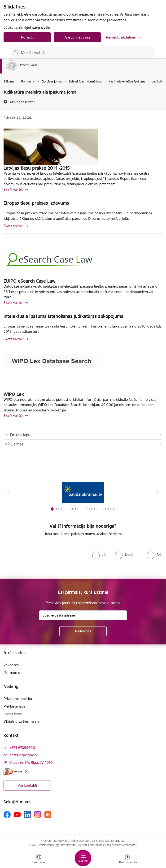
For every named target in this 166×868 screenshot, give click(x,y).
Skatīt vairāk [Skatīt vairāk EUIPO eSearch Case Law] (13, 303)
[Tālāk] (158, 492)
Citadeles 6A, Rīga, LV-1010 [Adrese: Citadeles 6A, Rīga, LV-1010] (31, 762)
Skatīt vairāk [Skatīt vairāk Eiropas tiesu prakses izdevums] (13, 226)
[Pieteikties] (83, 631)
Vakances (11, 665)
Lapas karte (13, 714)
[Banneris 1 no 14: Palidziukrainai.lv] (83, 492)
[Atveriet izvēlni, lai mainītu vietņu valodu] (39, 860)
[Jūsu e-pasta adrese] (83, 615)
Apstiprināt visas (77, 37)
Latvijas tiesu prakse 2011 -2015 (37, 168)
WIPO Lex (14, 394)
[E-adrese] (13, 771)
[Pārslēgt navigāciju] (83, 858)
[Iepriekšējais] (8, 492)
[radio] (99, 554)
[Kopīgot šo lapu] (83, 444)
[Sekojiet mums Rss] (48, 814)
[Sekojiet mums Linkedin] (27, 815)
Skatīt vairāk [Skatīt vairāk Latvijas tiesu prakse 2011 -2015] (13, 189)
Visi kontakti (27, 785)
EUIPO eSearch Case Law (29, 281)
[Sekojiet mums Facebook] (7, 815)
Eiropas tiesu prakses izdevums (36, 203)
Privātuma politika (18, 699)
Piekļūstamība (15, 706)
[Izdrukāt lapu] (83, 435)
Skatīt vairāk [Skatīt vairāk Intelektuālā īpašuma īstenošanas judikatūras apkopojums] (13, 339)
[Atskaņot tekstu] (22, 102)
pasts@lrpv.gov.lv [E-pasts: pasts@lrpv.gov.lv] (23, 755)
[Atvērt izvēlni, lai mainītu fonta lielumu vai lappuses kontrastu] (127, 860)
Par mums (12, 672)
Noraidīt (27, 37)
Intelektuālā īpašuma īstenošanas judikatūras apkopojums (63, 316)
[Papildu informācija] (27, 771)
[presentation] (44, 558)
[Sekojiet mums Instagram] (38, 814)
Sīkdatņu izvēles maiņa (21, 721)
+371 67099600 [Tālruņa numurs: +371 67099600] (22, 748)
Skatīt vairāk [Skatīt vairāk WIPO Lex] (13, 416)
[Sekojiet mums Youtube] (17, 814)
